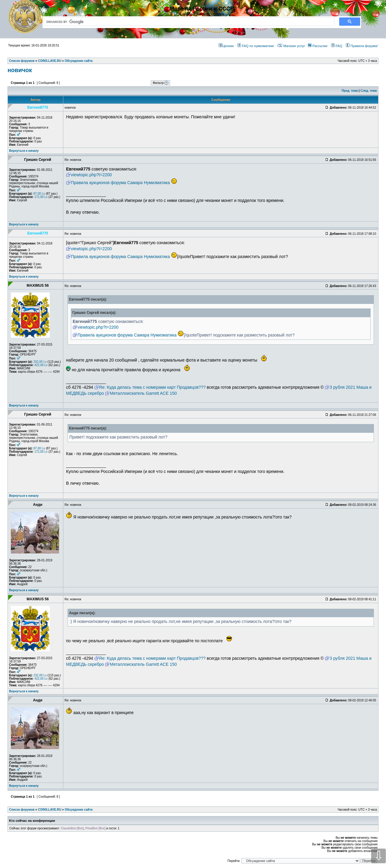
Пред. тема (350, 91)
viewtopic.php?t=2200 (91, 175)
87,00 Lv (39, 194)
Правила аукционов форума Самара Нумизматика (120, 183)
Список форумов (22, 810)
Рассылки (318, 46)
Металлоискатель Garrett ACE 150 (143, 393)
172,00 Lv (41, 197)
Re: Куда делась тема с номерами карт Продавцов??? (152, 387)
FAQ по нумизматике (256, 46)
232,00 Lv (40, 362)
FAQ (337, 46)
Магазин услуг (291, 46)
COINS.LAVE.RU (50, 810)
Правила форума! (362, 46)
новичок (20, 70)
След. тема (369, 91)
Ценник (226, 46)
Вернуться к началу (24, 151)
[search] (188, 22)
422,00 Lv (41, 365)
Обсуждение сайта (78, 810)
